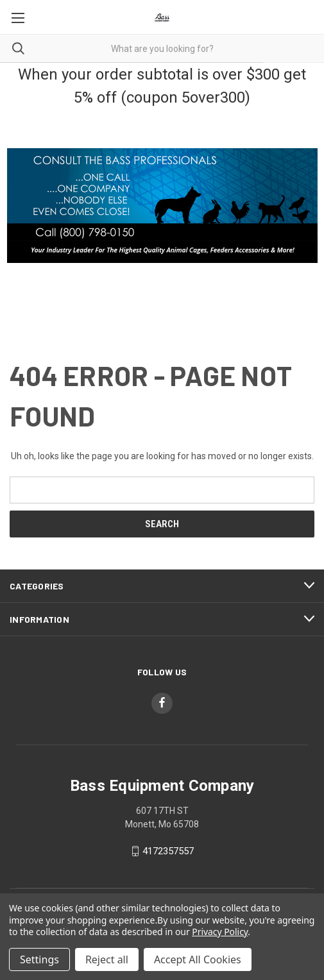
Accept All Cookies (198, 959)
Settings (39, 959)
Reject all (107, 959)
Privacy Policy (220, 932)
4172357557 (168, 851)
